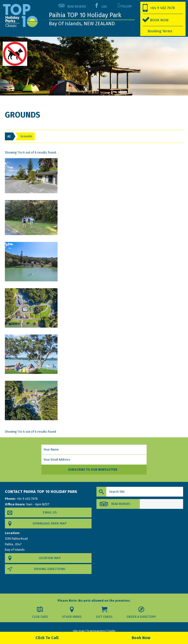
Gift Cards (104, 617)
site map (79, 631)
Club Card (42, 617)
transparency (97, 631)
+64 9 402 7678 (162, 8)
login (112, 631)
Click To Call (47, 638)
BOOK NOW (159, 20)
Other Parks (73, 617)
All (9, 136)
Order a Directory (140, 617)
